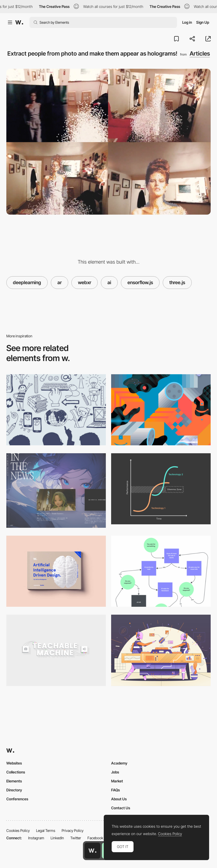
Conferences (17, 799)
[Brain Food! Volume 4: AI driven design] (56, 571)
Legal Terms (46, 830)
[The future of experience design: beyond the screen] (161, 489)
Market (117, 781)
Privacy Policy (73, 830)
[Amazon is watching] (161, 410)
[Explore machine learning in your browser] (56, 650)
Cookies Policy (18, 830)
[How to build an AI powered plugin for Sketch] (161, 650)
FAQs (115, 790)
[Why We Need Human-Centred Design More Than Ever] (56, 410)
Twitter (76, 838)
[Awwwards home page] (92, 851)
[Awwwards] (19, 22)
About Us (119, 799)
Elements (14, 781)
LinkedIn (57, 838)
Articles (200, 53)
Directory (14, 790)
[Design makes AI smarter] (161, 571)
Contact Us (121, 808)
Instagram (36, 838)
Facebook (95, 838)
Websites (14, 763)
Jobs (115, 772)
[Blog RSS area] (56, 491)
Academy (119, 763)
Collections (16, 772)
